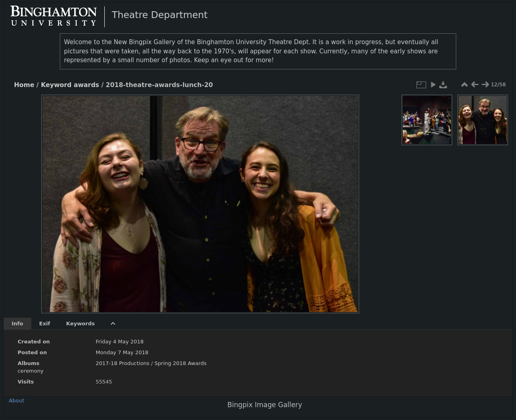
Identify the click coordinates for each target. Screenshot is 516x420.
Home (24, 85)
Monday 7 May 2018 (122, 352)
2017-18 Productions (122, 363)
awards (86, 85)
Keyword (56, 85)
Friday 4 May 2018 (120, 342)
